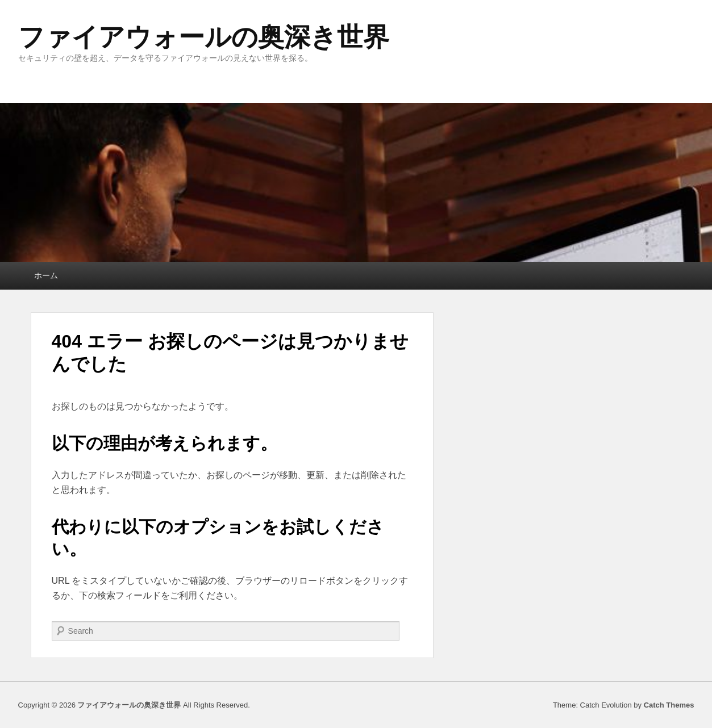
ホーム (46, 275)
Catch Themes (669, 705)
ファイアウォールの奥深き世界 (204, 37)
